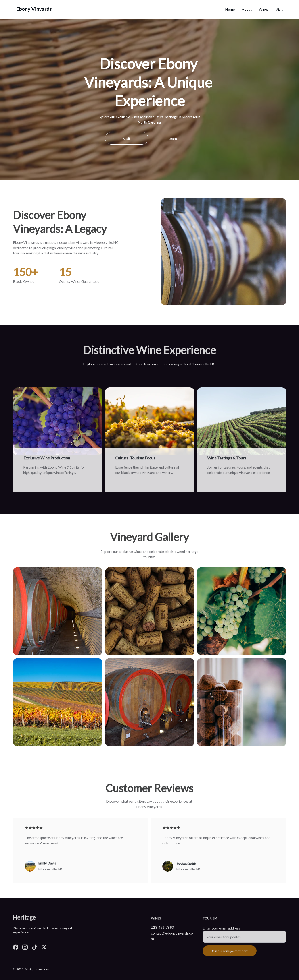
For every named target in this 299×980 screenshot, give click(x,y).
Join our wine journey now (230, 954)
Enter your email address (221, 931)
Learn (173, 138)
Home (230, 9)
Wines (264, 9)
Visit (279, 9)
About (247, 9)
